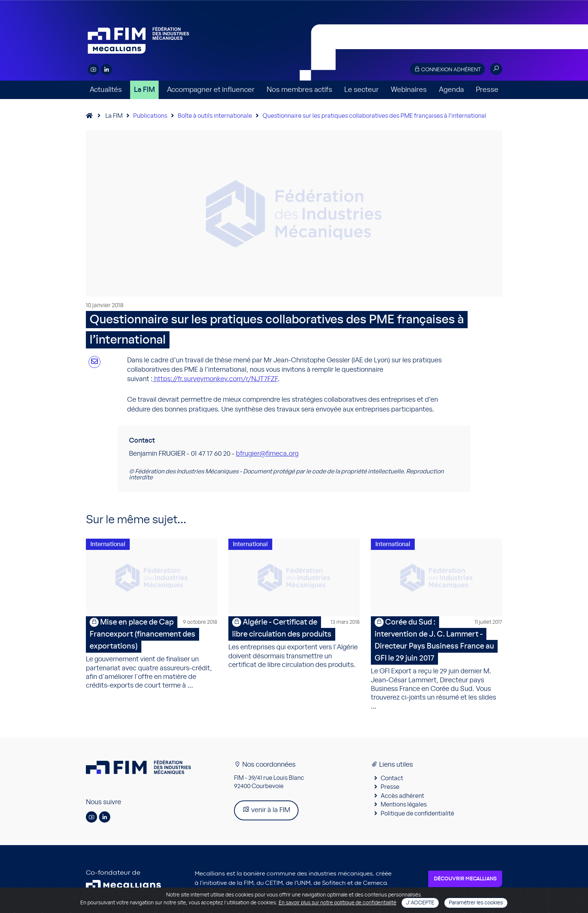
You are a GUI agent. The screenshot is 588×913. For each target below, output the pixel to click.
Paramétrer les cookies (476, 903)
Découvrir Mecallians (465, 880)
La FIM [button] (144, 90)
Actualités (106, 90)
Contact (392, 779)
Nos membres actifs (299, 90)
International (108, 544)
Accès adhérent (402, 797)
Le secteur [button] (361, 90)
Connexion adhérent (447, 69)
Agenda (451, 90)
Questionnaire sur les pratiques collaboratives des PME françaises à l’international (374, 116)
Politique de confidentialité (417, 815)
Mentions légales (404, 806)
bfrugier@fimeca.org (267, 454)
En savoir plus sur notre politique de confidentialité (337, 903)
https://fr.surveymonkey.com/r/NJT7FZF (216, 379)
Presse (487, 90)
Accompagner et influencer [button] (211, 90)
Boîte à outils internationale (215, 116)
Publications (150, 116)
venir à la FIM (266, 811)
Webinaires (409, 90)
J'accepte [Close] (420, 903)
